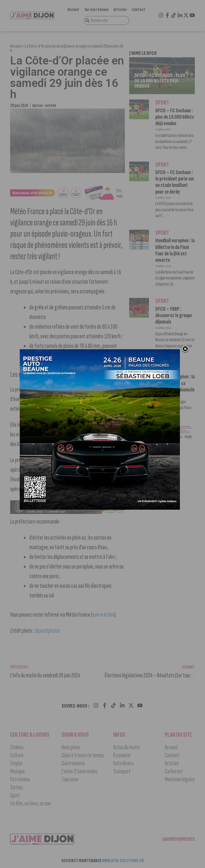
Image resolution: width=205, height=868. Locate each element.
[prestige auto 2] (100, 509)
